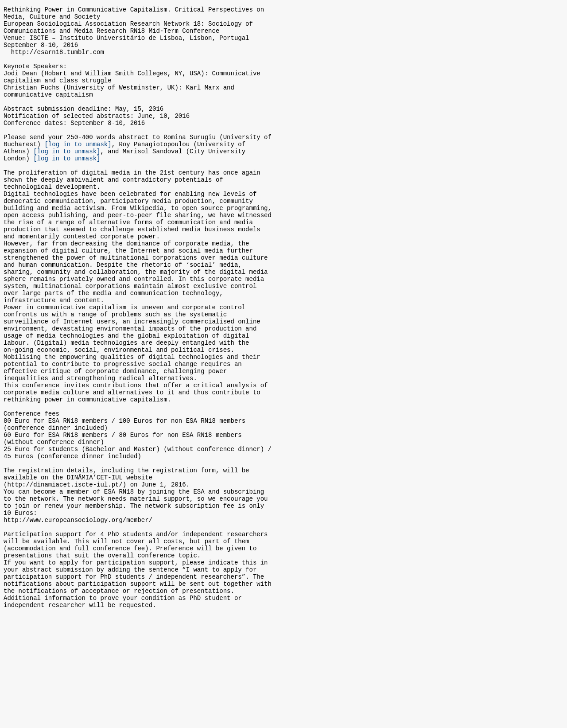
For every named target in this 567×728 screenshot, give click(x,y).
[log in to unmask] (78, 170)
